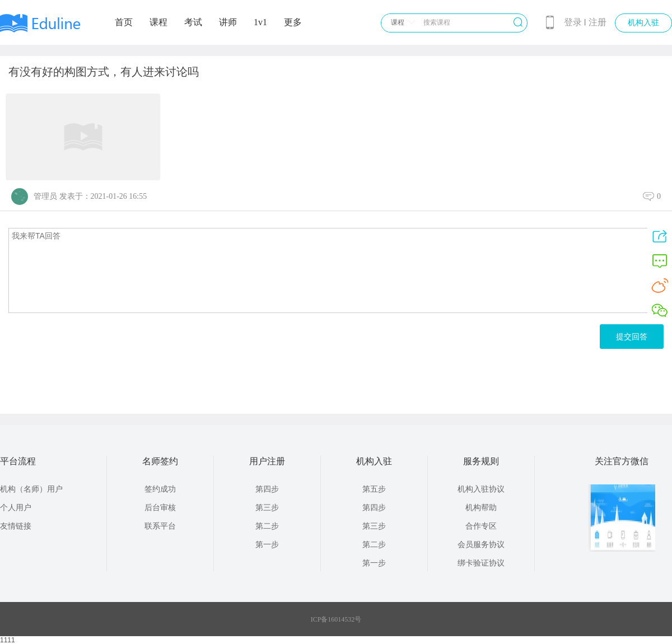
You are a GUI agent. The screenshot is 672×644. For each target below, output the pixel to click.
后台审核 (160, 508)
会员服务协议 (481, 545)
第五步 (374, 489)
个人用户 (16, 508)
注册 (598, 22)
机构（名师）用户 (31, 489)
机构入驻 (643, 23)
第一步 (267, 545)
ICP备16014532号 (336, 619)
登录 (573, 22)
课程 (158, 22)
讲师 (228, 22)
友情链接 (16, 526)
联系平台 (160, 526)
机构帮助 (481, 508)
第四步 (267, 489)
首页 (124, 22)
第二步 (267, 526)
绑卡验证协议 (481, 563)
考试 (193, 22)
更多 (293, 22)
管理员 (45, 196)
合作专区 (481, 526)
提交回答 (632, 337)
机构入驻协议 (481, 489)
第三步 (267, 508)
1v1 (260, 22)
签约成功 (160, 489)
